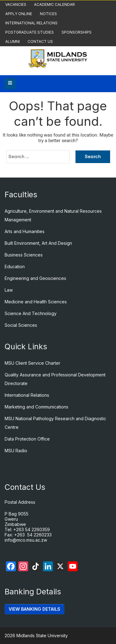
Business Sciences (24, 255)
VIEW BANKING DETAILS (34, 609)
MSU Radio (16, 451)
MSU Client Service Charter (32, 363)
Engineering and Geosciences (35, 278)
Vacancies (16, 4)
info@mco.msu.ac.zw (26, 540)
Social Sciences (21, 325)
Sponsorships (77, 32)
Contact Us (40, 41)
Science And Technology (31, 313)
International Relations (31, 23)
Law (9, 290)
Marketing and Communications (37, 407)
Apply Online (19, 14)
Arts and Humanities (25, 231)
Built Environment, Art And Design (38, 243)
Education (15, 267)
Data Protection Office (27, 439)
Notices (48, 14)
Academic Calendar (54, 4)
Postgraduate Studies (30, 32)
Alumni (13, 41)
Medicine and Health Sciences (36, 302)
